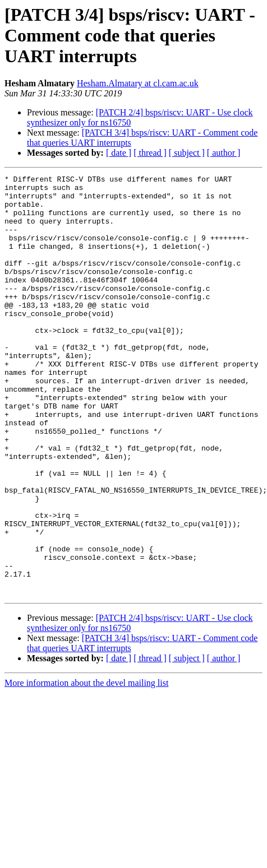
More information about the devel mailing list (86, 767)
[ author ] (224, 153)
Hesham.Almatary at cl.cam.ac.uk (138, 83)
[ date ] (119, 153)
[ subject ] (187, 153)
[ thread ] (150, 153)
